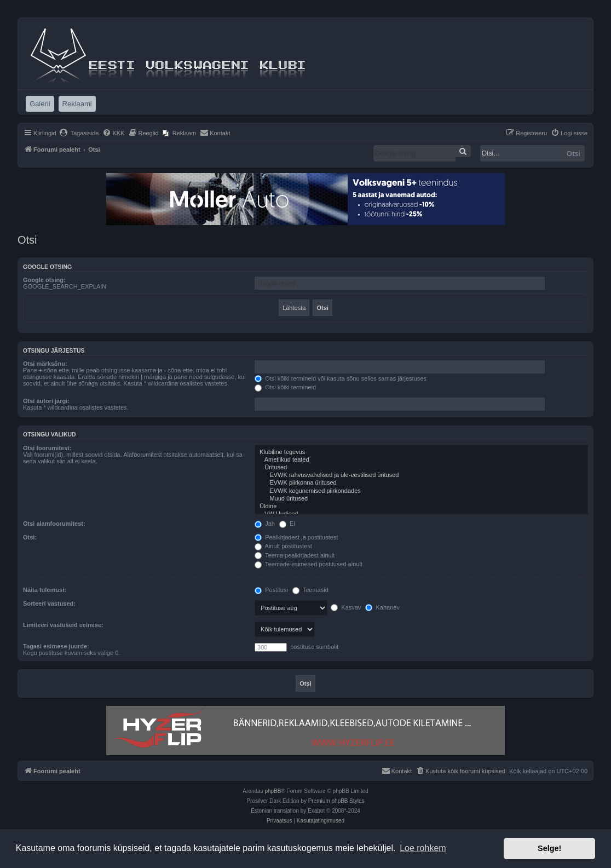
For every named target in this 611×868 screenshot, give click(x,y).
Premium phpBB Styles (336, 801)
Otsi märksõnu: (45, 364)
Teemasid (310, 590)
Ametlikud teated (421, 460)
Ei (287, 524)
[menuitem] (79, 133)
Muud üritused (421, 499)
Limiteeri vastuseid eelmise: (63, 625)
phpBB (273, 791)
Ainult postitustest (283, 546)
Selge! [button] (549, 848)
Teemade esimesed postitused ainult (309, 564)
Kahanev (382, 607)
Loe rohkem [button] (423, 848)
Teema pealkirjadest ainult (295, 555)
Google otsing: (44, 280)
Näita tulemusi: (45, 590)
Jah (265, 524)
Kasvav (346, 607)
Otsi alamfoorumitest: (54, 524)
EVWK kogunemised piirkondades (421, 491)
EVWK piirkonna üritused (421, 483)
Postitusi (271, 590)
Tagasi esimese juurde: (56, 646)
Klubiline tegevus (421, 452)
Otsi (573, 153)
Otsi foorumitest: (47, 448)
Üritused (421, 468)
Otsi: (30, 537)
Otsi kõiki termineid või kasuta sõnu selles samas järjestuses (341, 378)
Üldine (421, 507)
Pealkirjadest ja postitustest (296, 537)
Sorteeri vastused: (49, 603)
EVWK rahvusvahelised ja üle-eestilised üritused (421, 475)
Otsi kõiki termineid (285, 387)
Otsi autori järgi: (46, 401)
